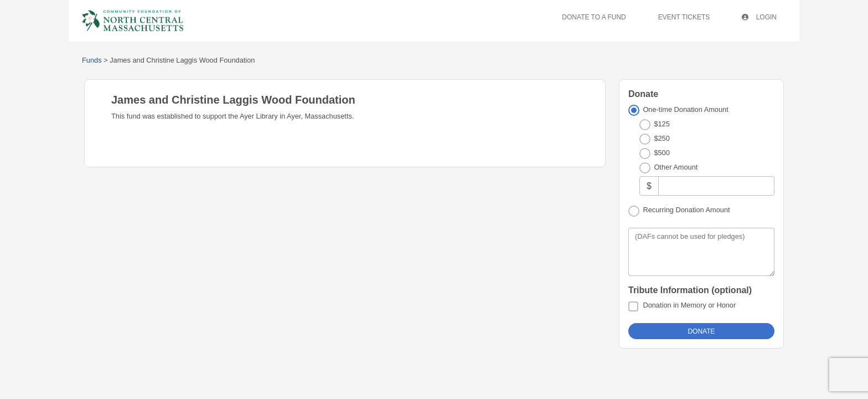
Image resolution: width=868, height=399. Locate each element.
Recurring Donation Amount (686, 210)
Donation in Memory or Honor (689, 305)
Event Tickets (688, 17)
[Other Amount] (716, 186)
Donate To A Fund (598, 17)
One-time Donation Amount (685, 109)
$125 (662, 124)
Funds (92, 60)
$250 (662, 138)
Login (761, 17)
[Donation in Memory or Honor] (633, 306)
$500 (662, 153)
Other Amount (676, 167)
